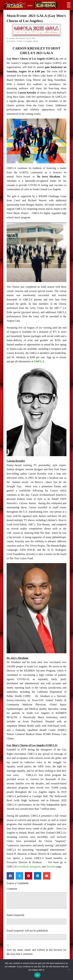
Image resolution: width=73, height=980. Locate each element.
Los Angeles (28, 41)
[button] (68, 5)
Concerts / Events (15, 41)
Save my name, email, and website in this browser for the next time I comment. (36, 952)
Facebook (23, 867)
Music (36, 41)
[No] (69, 970)
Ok (37, 975)
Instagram (35, 867)
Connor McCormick (17, 38)
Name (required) (15, 915)
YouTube (51, 867)
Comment (12, 889)
